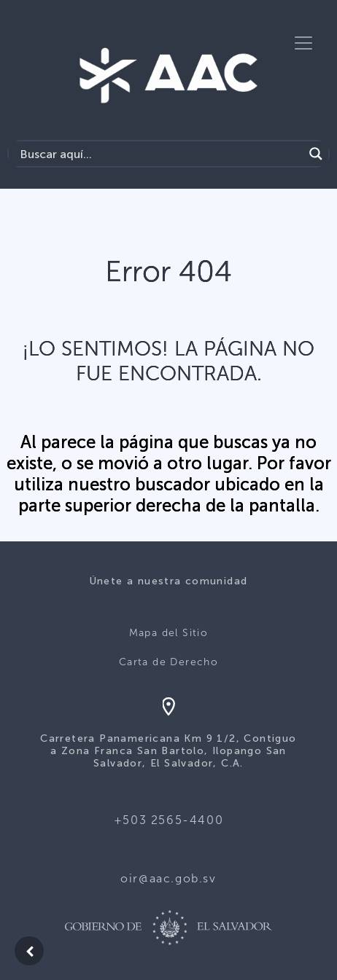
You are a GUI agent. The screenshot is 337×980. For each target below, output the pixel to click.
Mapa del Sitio (169, 633)
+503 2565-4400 (168, 820)
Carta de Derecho (168, 662)
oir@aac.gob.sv (168, 878)
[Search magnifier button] (316, 154)
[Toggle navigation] (303, 43)
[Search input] (160, 154)
